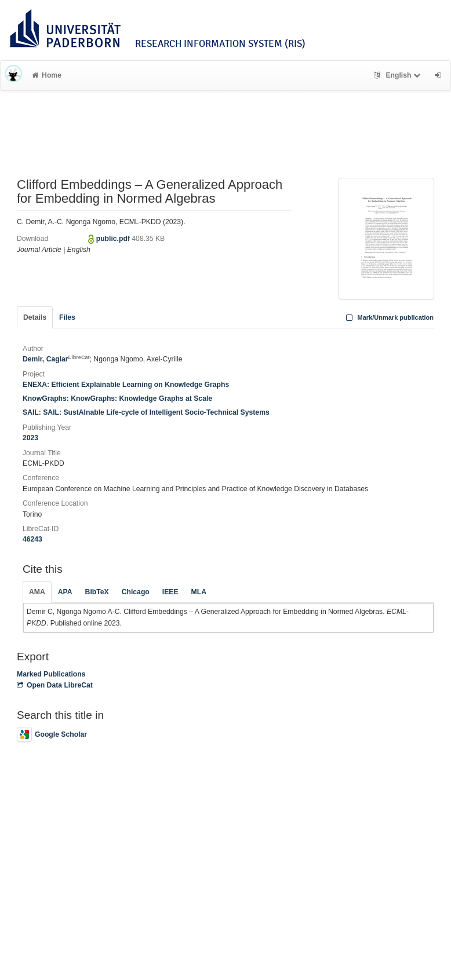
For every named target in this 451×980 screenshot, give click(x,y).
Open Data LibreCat (55, 685)
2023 (30, 438)
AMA (37, 592)
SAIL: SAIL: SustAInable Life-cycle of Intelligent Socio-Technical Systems (146, 412)
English (399, 75)
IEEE (170, 592)
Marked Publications (51, 674)
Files (67, 317)
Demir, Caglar (56, 359)
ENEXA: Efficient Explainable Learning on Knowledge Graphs (126, 385)
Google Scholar (52, 734)
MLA (199, 592)
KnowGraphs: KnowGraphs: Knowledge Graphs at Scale (117, 398)
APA (65, 592)
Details (35, 317)
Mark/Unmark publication (389, 317)
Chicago (136, 592)
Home (47, 75)
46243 (32, 539)
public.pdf (114, 239)
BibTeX (97, 592)
